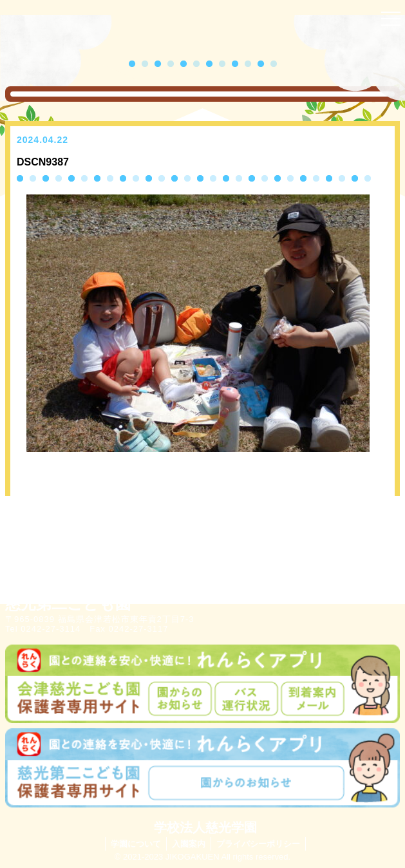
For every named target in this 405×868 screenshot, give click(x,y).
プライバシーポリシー (258, 844)
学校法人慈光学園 (205, 827)
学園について (136, 844)
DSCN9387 (43, 162)
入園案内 (189, 844)
